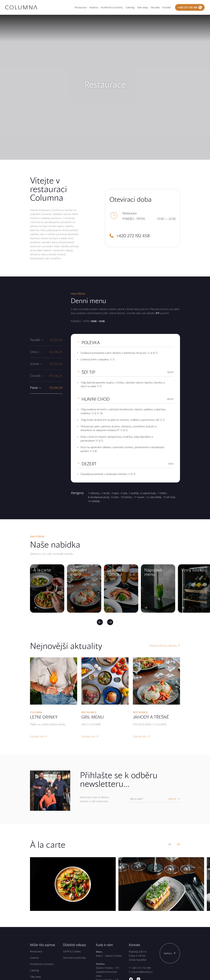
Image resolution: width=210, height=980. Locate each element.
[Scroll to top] (170, 953)
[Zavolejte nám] (190, 7)
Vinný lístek (192, 570)
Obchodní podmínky (74, 958)
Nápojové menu (153, 572)
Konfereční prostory (112, 7)
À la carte (42, 570)
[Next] (110, 622)
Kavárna (94, 7)
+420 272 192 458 (141, 968)
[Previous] (100, 622)
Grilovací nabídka (115, 572)
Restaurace (81, 7)
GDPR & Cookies (72, 951)
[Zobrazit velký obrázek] (73, 884)
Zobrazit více (39, 736)
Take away (142, 7)
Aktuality (155, 7)
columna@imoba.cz (142, 972)
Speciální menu (78, 572)
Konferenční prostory (42, 964)
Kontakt (167, 7)
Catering (130, 7)
